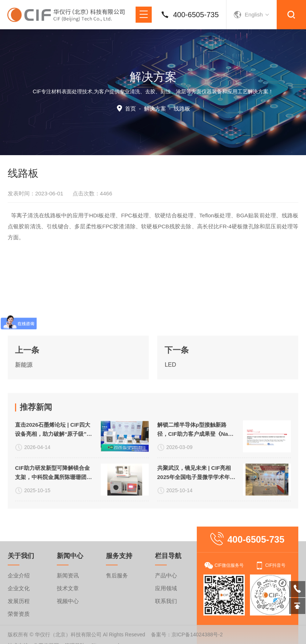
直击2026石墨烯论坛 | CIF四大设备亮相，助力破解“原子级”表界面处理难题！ (54, 497)
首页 (130, 108)
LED (170, 394)
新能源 (24, 394)
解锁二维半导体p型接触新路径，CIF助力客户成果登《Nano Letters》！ (196, 497)
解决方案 (155, 108)
